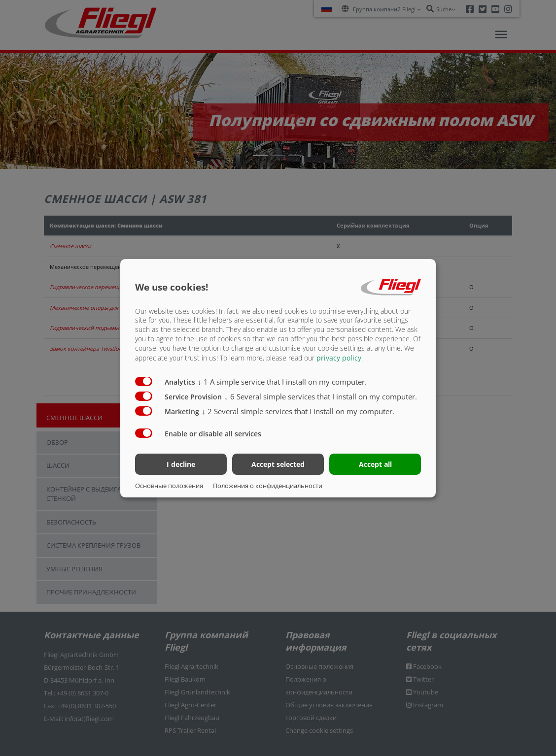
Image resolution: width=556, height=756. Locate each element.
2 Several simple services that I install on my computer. (298, 411)
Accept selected (278, 464)
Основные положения (169, 486)
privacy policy (339, 358)
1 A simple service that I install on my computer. (282, 382)
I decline (181, 464)
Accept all (375, 464)
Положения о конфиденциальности (268, 486)
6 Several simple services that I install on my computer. (321, 396)
